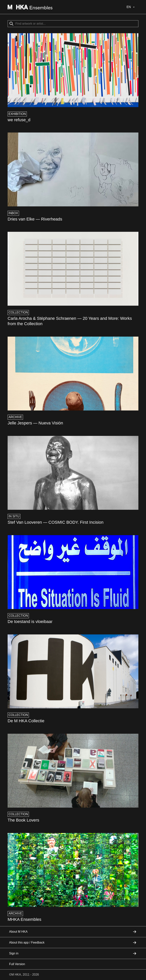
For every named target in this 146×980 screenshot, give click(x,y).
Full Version (17, 964)
